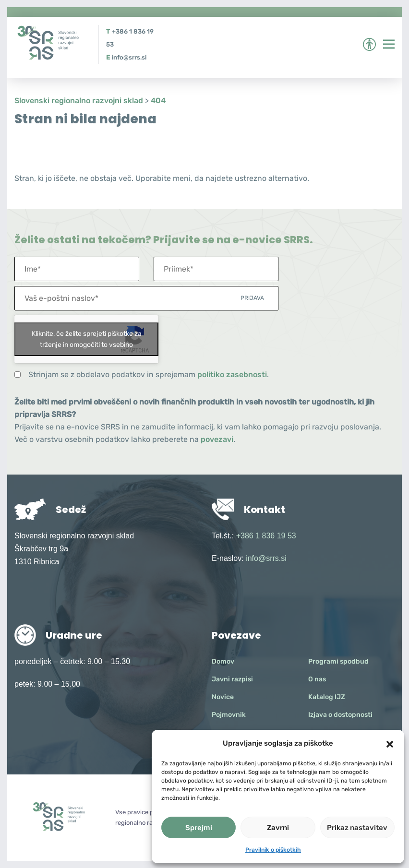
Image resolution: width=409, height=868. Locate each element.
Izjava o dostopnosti (340, 715)
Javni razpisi (232, 679)
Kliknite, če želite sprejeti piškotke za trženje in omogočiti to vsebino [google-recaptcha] (87, 339)
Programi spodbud (338, 661)
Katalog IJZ (327, 697)
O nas (317, 679)
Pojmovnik (229, 715)
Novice (223, 697)
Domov (223, 661)
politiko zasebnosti (232, 375)
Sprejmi (199, 828)
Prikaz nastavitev (357, 828)
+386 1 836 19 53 (266, 536)
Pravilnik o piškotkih (273, 850)
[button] (390, 743)
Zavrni (278, 828)
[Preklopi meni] (389, 44)
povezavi (217, 439)
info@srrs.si (129, 57)
